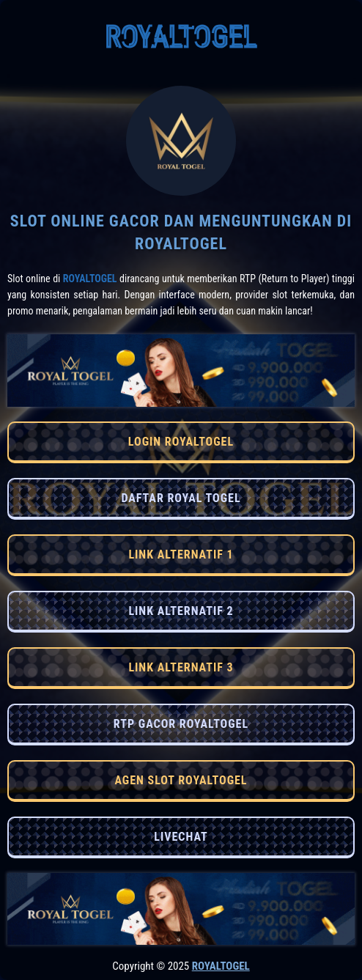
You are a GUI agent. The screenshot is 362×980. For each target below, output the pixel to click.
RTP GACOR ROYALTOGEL (181, 724)
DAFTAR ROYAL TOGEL (181, 498)
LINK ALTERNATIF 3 (181, 667)
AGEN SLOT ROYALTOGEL (181, 780)
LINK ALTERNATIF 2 (181, 611)
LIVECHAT (181, 837)
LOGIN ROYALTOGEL (181, 442)
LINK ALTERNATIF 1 (181, 555)
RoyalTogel (90, 279)
